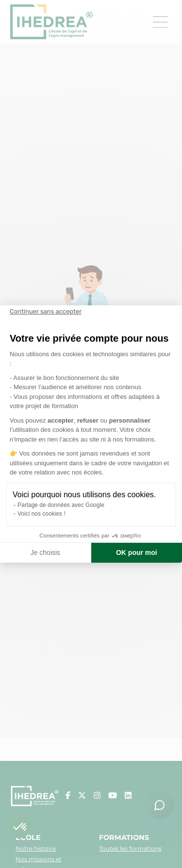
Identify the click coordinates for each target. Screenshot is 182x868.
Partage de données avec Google (61, 505)
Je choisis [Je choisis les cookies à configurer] (45, 552)
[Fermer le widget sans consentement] (46, 312)
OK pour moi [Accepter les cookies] (137, 552)
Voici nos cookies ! (41, 514)
